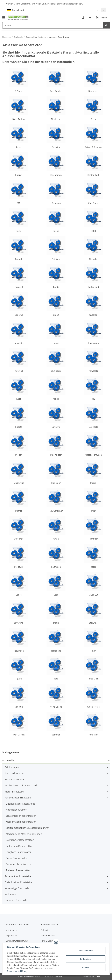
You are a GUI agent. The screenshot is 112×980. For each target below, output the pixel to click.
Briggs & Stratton (93, 147)
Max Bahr (56, 483)
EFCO (93, 231)
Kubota (19, 427)
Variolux (19, 707)
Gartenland (93, 287)
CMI (19, 203)
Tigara (19, 679)
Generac (19, 315)
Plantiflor (93, 539)
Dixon (19, 231)
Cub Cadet (93, 203)
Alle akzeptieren (86, 951)
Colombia (56, 203)
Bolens (19, 147)
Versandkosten (48, 936)
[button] (83, 18)
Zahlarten (46, 930)
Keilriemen (11, 894)
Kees (19, 399)
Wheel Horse (93, 707)
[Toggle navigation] (4, 16)
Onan (56, 539)
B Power (19, 91)
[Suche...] (53, 25)
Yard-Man (93, 735)
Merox (93, 483)
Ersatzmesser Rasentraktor (21, 816)
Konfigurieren (86, 959)
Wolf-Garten (19, 735)
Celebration (56, 175)
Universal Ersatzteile (16, 900)
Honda (56, 343)
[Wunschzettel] (90, 18)
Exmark (19, 259)
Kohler (56, 399)
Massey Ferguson (93, 455)
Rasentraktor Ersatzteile (18, 798)
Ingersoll (19, 371)
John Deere (56, 371)
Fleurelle (93, 259)
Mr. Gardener (56, 511)
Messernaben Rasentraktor (21, 822)
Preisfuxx (19, 567)
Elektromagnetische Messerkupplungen (28, 828)
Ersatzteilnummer (15, 773)
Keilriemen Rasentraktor (19, 846)
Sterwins (93, 623)
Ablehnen (86, 967)
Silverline (19, 623)
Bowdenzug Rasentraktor (20, 840)
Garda (56, 287)
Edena (56, 231)
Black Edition (19, 119)
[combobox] (52, 10)
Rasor (93, 567)
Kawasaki (93, 371)
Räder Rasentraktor (17, 858)
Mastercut (19, 483)
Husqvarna (93, 343)
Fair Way (56, 259)
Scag (56, 595)
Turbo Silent (93, 679)
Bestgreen (93, 91)
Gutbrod (93, 315)
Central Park (93, 175)
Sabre (19, 595)
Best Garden (56, 91)
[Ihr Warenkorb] (102, 18)
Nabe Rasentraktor (16, 810)
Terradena (56, 651)
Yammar (56, 735)
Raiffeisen (56, 567)
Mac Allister (56, 455)
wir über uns (12, 930)
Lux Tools (93, 427)
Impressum (11, 936)
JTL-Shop (97, 976)
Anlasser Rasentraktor (18, 870)
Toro (56, 679)
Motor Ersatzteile (14, 792)
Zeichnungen (12, 767)
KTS (93, 399)
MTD (93, 511)
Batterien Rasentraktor (18, 864)
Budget (19, 175)
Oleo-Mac (19, 539)
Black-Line (56, 119)
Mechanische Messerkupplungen (24, 834)
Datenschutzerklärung (17, 941)
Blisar (93, 119)
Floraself (19, 287)
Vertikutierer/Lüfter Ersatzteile (21, 786)
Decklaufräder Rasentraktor (21, 804)
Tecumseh (19, 651)
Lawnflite (56, 427)
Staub (56, 623)
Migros (19, 511)
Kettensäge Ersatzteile (17, 888)
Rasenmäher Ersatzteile (18, 876)
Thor (93, 651)
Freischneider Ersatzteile (18, 882)
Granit (56, 315)
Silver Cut (93, 595)
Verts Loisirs (56, 707)
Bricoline (56, 147)
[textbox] (52, 10)
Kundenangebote (14, 779)
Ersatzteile (8, 760)
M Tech (19, 455)
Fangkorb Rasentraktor (19, 852)
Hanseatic (19, 343)
